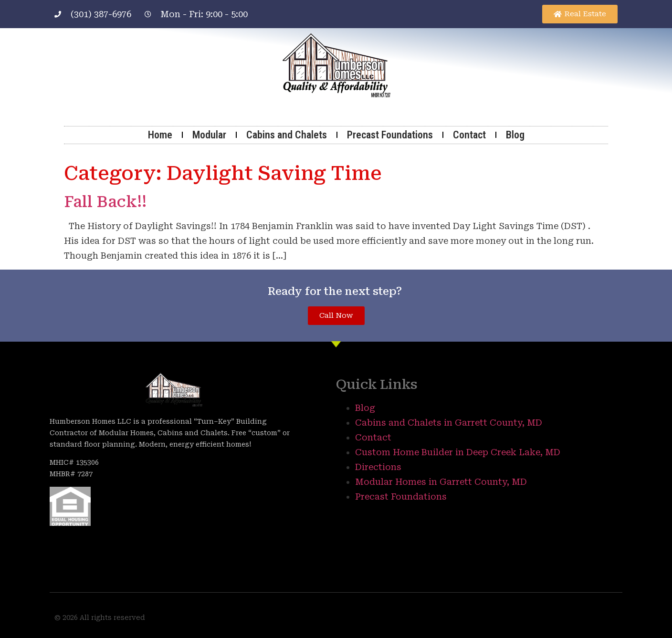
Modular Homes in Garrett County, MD (441, 482)
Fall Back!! (105, 202)
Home (160, 135)
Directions (378, 467)
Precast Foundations (390, 135)
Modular (209, 135)
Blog (515, 135)
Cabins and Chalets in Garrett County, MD (449, 423)
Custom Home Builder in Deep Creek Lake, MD (458, 452)
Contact (469, 135)
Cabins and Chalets (287, 135)
